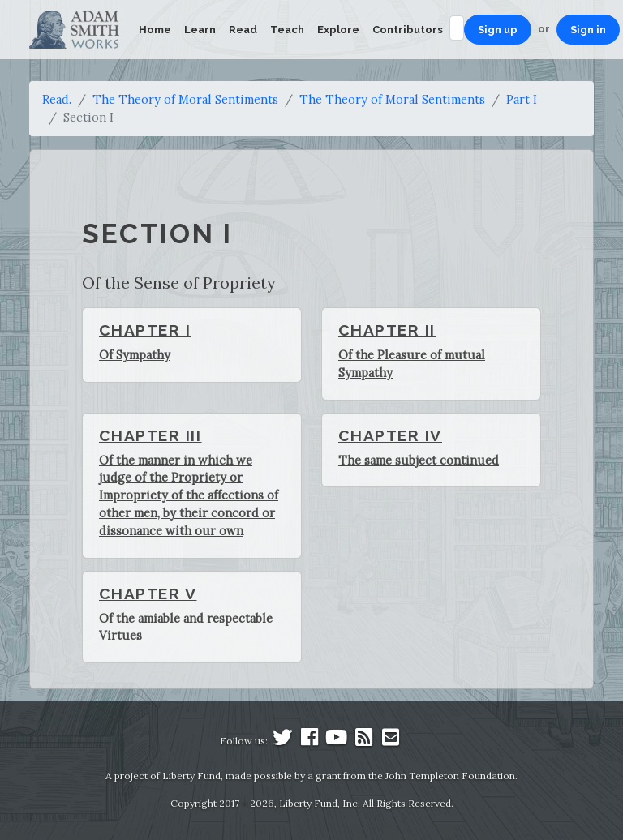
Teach (287, 30)
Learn (200, 30)
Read (243, 30)
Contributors (408, 30)
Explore (338, 30)
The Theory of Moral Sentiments (185, 99)
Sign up (498, 30)
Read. (57, 99)
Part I (522, 99)
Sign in (588, 30)
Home (155, 30)
